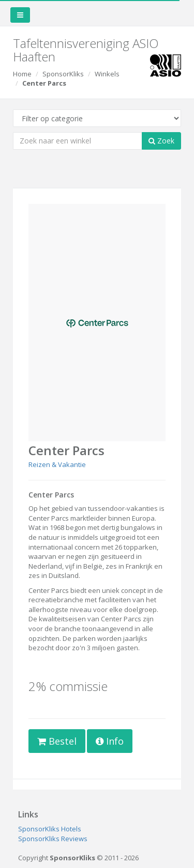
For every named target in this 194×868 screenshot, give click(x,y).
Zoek (161, 141)
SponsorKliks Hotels (50, 829)
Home (22, 74)
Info (110, 741)
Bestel (57, 741)
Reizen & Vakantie (57, 464)
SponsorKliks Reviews (53, 839)
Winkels (107, 74)
